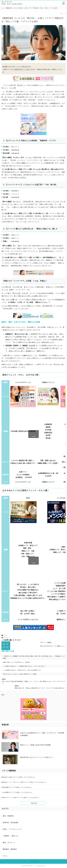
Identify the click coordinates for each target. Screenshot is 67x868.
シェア (4, 635)
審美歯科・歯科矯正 (10, 849)
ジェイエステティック (23, 482)
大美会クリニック (48, 482)
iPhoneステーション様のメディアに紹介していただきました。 (21, 798)
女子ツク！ (33, 866)
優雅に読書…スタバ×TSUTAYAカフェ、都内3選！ (17, 662)
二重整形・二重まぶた (11, 836)
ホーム (3, 8)
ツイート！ (6, 638)
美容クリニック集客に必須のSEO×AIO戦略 (35, 745)
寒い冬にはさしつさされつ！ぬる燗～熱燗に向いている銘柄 (20, 674)
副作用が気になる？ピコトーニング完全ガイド (37, 757)
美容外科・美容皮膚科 (11, 823)
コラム (5, 856)
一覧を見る (33, 803)
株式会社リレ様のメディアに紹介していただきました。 (19, 777)
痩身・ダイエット (9, 843)
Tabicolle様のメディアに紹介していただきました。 (17, 787)
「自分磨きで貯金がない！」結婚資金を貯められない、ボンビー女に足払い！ (25, 666)
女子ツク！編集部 (46, 642)
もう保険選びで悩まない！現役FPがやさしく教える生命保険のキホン (22, 670)
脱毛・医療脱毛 (8, 816)
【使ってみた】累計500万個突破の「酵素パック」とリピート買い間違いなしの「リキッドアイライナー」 (33, 681)
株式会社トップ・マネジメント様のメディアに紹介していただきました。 (24, 782)
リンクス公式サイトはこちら (28, 620)
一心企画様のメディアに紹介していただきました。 (17, 792)
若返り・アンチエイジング (12, 829)
